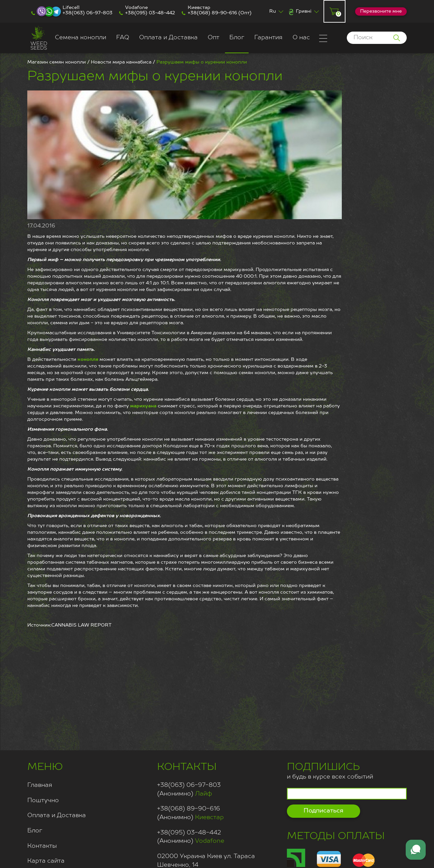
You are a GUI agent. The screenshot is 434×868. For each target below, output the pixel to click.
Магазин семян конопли (57, 62)
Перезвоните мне (381, 11)
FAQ (123, 38)
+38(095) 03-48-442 (150, 13)
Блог (237, 38)
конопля (88, 360)
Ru (273, 11)
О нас (301, 38)
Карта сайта (46, 861)
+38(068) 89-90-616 (212, 13)
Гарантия (268, 38)
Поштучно (43, 800)
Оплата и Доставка (168, 38)
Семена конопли (81, 38)
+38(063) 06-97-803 (88, 13)
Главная (40, 785)
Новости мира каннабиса (121, 62)
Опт (214, 38)
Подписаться (324, 811)
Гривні (304, 11)
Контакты (42, 846)
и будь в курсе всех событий (330, 770)
